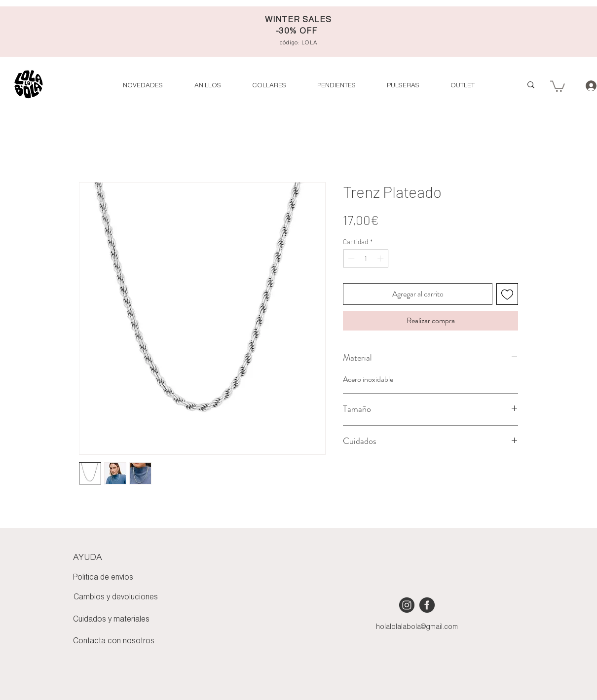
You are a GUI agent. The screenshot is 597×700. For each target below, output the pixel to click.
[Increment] (381, 258)
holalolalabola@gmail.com (417, 627)
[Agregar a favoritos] (507, 294)
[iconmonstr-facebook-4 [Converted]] (427, 605)
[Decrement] (350, 258)
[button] (462, 86)
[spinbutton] (366, 258)
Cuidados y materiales (111, 620)
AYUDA (88, 557)
